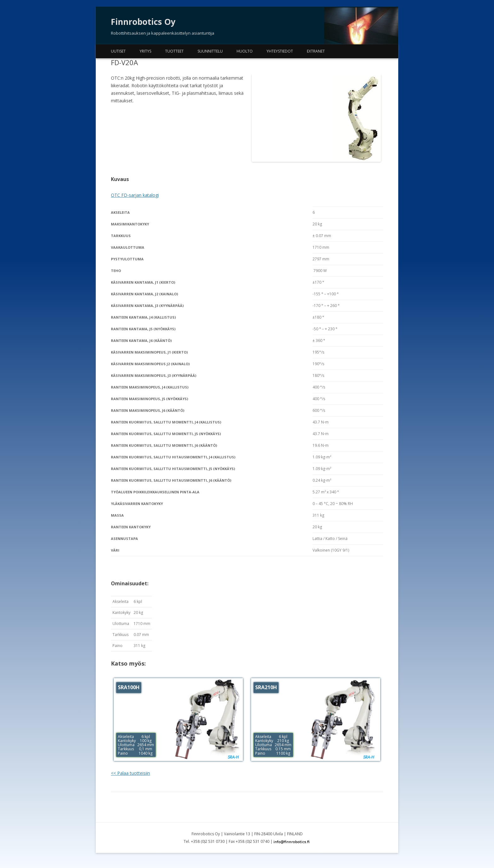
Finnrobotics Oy (143, 22)
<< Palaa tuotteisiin (130, 773)
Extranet (316, 51)
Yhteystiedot (280, 51)
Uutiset (118, 51)
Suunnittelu (210, 51)
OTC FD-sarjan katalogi (135, 195)
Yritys (145, 51)
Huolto (245, 51)
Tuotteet (174, 51)
